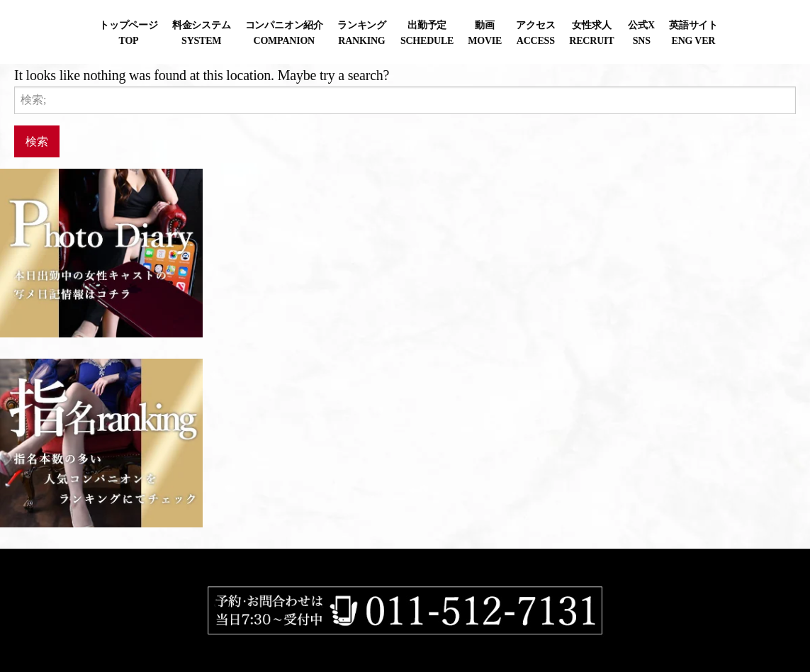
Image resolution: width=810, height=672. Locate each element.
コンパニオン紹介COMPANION (284, 33)
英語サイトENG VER (693, 33)
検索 (37, 141)
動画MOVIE (485, 33)
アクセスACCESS (535, 33)
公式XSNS (641, 33)
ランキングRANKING (362, 33)
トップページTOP (129, 33)
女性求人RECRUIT (591, 33)
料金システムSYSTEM (202, 33)
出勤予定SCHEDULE (427, 33)
